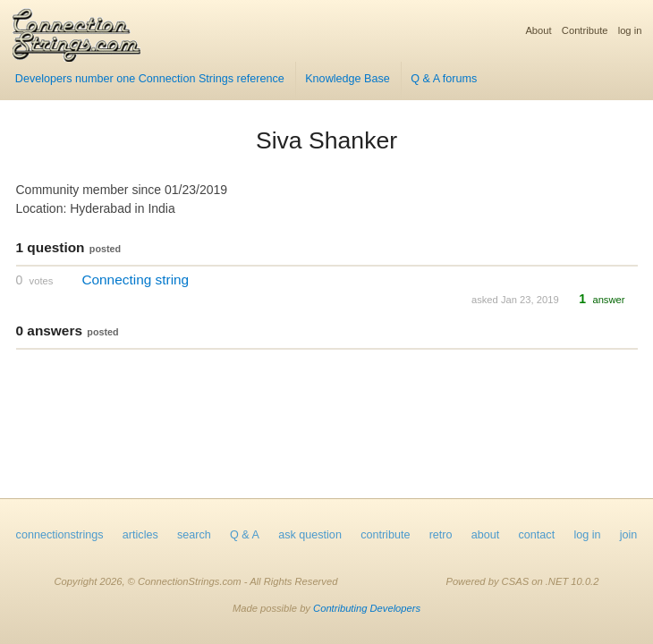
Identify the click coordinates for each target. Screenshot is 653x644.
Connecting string (135, 280)
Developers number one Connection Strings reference (150, 79)
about (486, 535)
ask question (310, 535)
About (538, 30)
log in (630, 30)
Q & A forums (444, 79)
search (194, 535)
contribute (385, 535)
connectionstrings (60, 535)
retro (441, 535)
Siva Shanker (326, 140)
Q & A (245, 535)
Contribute (585, 30)
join (629, 535)
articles (140, 535)
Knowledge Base (348, 79)
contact (537, 535)
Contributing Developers (367, 608)
